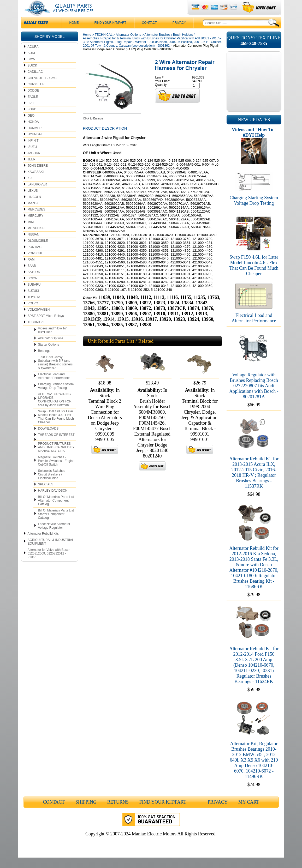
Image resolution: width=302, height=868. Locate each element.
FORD (32, 120)
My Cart (249, 812)
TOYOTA (34, 308)
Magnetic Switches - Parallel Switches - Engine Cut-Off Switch (56, 471)
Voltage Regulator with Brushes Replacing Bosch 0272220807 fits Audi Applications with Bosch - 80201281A (254, 396)
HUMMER (35, 138)
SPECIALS (46, 495)
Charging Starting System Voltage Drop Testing (56, 396)
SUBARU (34, 295)
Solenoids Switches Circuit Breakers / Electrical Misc (52, 485)
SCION (33, 289)
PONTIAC (35, 257)
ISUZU (32, 157)
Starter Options (49, 355)
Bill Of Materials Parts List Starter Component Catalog (56, 525)
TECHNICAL (37, 333)
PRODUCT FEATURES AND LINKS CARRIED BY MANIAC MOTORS (56, 458)
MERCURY (35, 226)
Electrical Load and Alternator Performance (54, 387)
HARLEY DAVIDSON (53, 501)
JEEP (32, 170)
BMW (31, 70)
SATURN (34, 282)
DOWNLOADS (48, 439)
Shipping (86, 812)
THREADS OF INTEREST (56, 445)
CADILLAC (35, 82)
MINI (31, 232)
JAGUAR (34, 164)
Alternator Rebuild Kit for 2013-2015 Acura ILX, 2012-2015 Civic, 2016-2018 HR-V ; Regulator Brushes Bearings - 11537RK (254, 483)
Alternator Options (51, 349)
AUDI (31, 63)
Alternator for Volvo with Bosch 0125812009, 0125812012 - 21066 (49, 564)
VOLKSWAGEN (39, 320)
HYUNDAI (35, 145)
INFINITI (34, 151)
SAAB (32, 276)
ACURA (33, 57)
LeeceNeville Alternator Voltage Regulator (54, 536)
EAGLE (33, 107)
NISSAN (34, 245)
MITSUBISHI (37, 239)
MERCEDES (37, 220)
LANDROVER (37, 195)
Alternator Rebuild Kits (43, 544)
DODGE (33, 101)
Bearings (44, 361)
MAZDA (33, 214)
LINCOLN (34, 207)
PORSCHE (35, 264)
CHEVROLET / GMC (42, 88)
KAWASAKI (36, 182)
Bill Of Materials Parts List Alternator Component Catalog (56, 511)
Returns (118, 812)
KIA (30, 189)
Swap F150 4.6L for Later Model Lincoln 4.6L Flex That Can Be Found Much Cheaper (56, 427)
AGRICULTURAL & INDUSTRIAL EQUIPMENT (51, 552)
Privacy (179, 33)
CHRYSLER (36, 95)
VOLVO (33, 314)
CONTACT (149, 33)
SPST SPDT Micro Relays (46, 326)
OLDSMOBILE (38, 251)
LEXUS (33, 201)
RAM (31, 270)
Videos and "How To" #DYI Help (53, 341)
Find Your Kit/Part (110, 33)
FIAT (31, 113)
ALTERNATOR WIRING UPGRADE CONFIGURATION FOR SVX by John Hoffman (55, 410)
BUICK (32, 76)
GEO (31, 126)
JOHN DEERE (38, 176)
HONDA (33, 132)
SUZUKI (33, 301)
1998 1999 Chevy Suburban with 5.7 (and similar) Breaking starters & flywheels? (55, 373)
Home (87, 45)
